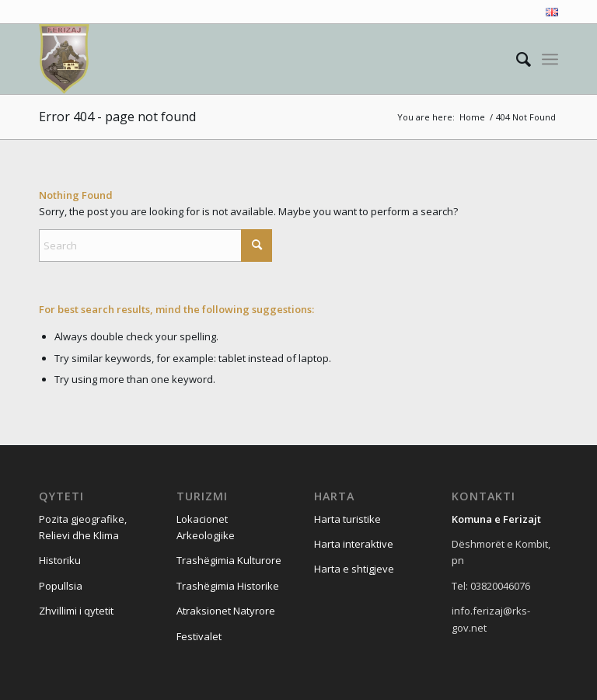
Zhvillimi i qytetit (76, 611)
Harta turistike (347, 519)
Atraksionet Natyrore (226, 611)
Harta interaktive (354, 544)
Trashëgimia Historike (228, 586)
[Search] (516, 59)
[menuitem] (548, 12)
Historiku (60, 560)
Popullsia (61, 586)
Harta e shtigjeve (354, 569)
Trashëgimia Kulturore (229, 560)
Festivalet (199, 636)
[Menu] (550, 59)
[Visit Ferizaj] (64, 59)
